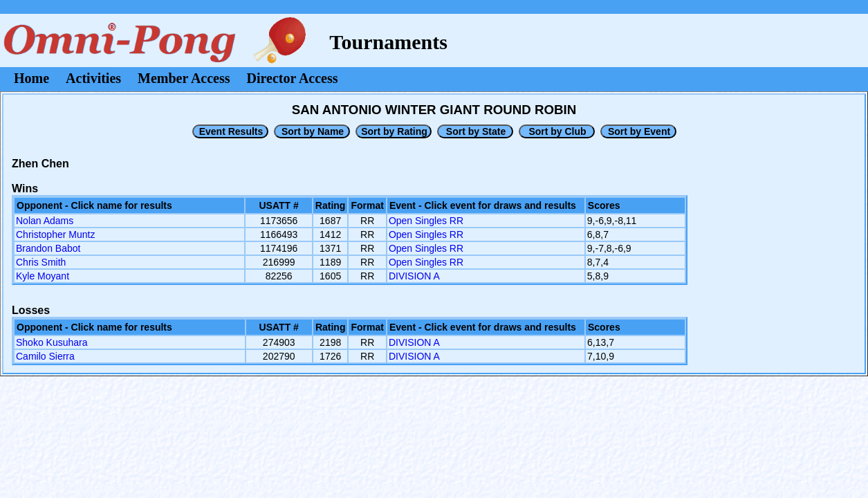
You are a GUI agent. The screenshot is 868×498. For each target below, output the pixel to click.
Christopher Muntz (55, 234)
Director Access (293, 78)
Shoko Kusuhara (52, 342)
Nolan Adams (45, 221)
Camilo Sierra (45, 356)
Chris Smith (41, 262)
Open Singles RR (426, 221)
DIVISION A (414, 276)
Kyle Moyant (43, 276)
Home (31, 78)
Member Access (184, 78)
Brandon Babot (48, 248)
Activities (93, 78)
